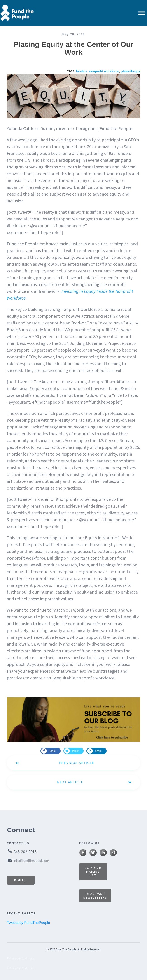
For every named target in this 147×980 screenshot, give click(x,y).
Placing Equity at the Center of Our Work (74, 48)
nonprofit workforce (104, 71)
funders (82, 71)
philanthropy (130, 71)
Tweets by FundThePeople (28, 923)
